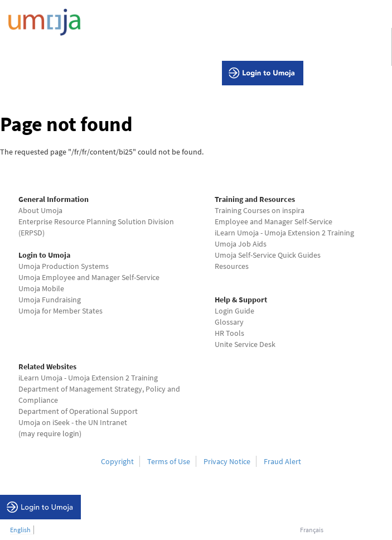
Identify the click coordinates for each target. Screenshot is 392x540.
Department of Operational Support (78, 411)
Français (312, 530)
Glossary (229, 322)
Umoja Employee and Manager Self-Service (89, 277)
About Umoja (40, 210)
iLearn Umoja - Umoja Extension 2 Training (284, 233)
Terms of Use (169, 461)
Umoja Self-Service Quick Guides (268, 255)
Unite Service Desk (245, 344)
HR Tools (229, 333)
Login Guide (234, 311)
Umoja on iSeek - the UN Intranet (73, 422)
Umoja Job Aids (241, 244)
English (20, 530)
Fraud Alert (282, 461)
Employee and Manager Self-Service (274, 221)
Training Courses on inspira (260, 210)
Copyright (117, 461)
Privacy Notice (227, 461)
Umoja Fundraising (50, 300)
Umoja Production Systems (64, 266)
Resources (232, 266)
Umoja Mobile (41, 288)
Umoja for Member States (61, 311)
